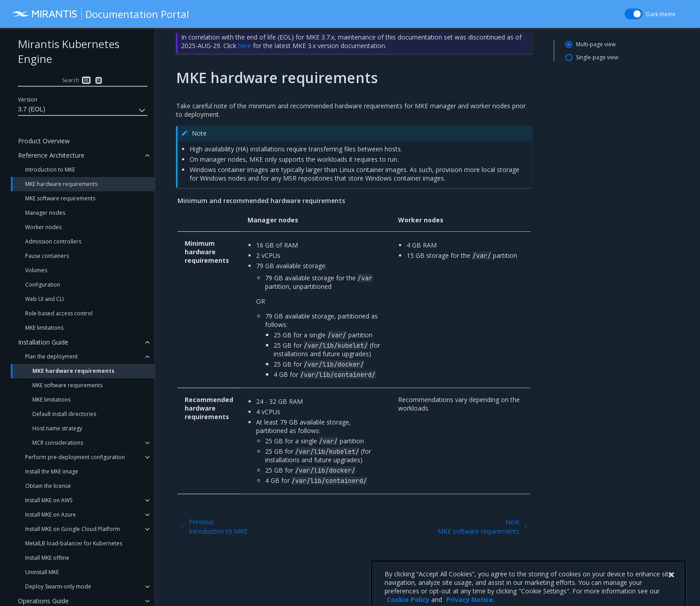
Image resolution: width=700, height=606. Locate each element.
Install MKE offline (47, 558)
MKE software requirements (60, 198)
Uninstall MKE (42, 572)
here (245, 46)
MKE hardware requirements (61, 184)
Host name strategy (57, 428)
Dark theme (661, 14)
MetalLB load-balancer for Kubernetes (74, 543)
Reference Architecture (51, 155)
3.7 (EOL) (83, 111)
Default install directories (64, 414)
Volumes (36, 270)
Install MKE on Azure (51, 515)
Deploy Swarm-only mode (58, 586)
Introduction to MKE (50, 170)
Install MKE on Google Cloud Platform (73, 529)
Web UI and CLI (44, 299)
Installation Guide (43, 342)
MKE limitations (44, 328)
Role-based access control (59, 313)
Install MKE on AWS (49, 500)
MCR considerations (58, 443)
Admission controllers (53, 241)
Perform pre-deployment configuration (75, 457)
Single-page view (597, 57)
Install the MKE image (52, 471)
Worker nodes (43, 227)
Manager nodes (45, 213)
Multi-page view (596, 44)
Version (28, 100)
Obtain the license (48, 486)
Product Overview (44, 141)
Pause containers (47, 256)
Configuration (43, 285)
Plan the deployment (51, 356)
